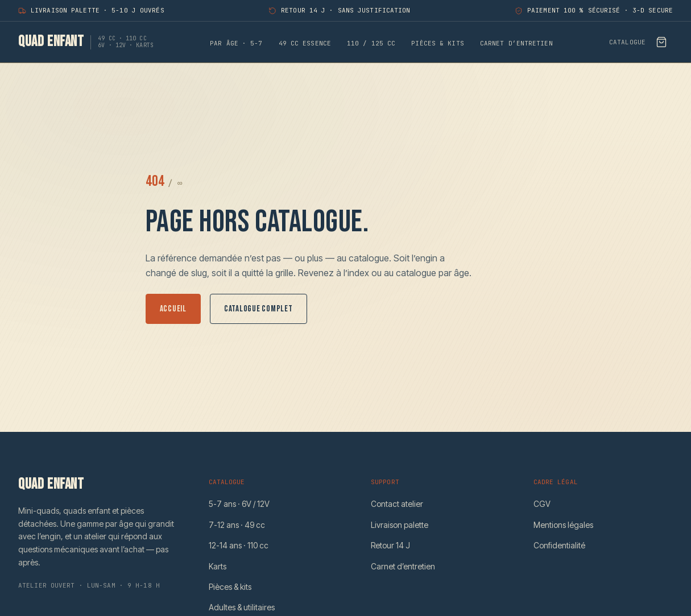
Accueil (173, 309)
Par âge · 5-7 (236, 43)
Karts (218, 566)
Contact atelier (397, 504)
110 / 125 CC (371, 43)
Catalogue (627, 42)
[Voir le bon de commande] (661, 42)
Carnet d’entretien (516, 43)
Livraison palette (400, 525)
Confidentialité (559, 545)
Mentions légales (563, 525)
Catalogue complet (258, 309)
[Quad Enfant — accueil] (86, 42)
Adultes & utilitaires (242, 607)
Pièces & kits (437, 43)
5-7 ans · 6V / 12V (239, 504)
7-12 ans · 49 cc (237, 525)
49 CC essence (305, 43)
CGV (542, 504)
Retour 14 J (390, 545)
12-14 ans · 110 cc (239, 545)
